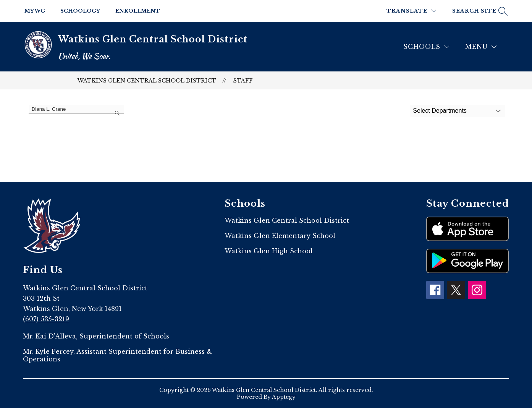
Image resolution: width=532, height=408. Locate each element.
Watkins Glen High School (269, 251)
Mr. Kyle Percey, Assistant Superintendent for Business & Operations (118, 355)
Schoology (80, 11)
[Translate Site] (411, 11)
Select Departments (440, 111)
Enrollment (138, 11)
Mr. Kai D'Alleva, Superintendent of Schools (96, 336)
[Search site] (479, 11)
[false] (76, 109)
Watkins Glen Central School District (147, 81)
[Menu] (481, 47)
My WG (35, 11)
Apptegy (284, 397)
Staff (243, 81)
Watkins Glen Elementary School (280, 236)
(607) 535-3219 (46, 319)
